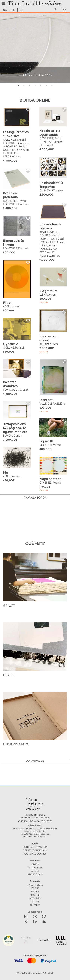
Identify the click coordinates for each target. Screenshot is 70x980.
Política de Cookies (35, 854)
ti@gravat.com (35, 825)
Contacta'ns (35, 761)
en (13, 10)
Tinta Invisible (35, 799)
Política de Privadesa (35, 847)
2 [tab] (24, 85)
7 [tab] (52, 85)
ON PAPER (35, 905)
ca (5, 10)
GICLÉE (35, 891)
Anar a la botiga (35, 497)
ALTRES (35, 871)
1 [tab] (18, 85)
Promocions (35, 874)
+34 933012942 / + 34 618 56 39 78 (35, 821)
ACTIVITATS (35, 898)
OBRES (35, 864)
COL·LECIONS (35, 867)
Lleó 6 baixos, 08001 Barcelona (35, 817)
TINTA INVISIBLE (35, 885)
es (21, 10)
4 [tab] (35, 85)
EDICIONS (35, 895)
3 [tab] (29, 85)
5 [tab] (41, 85)
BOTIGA (35, 902)
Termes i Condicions (35, 850)
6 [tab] (46, 85)
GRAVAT (35, 888)
